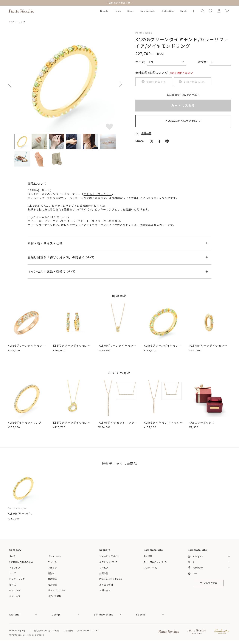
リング (22, 22)
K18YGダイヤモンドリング (25, 422)
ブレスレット (55, 556)
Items (118, 11)
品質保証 (104, 573)
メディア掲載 (54, 596)
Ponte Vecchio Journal (111, 579)
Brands (104, 11)
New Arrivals (148, 11)
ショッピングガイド (109, 556)
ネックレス (15, 567)
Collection (168, 11)
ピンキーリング (17, 579)
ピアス (13, 585)
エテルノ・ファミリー (97, 194)
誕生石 (51, 573)
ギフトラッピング (108, 562)
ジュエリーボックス (202, 422)
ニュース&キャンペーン (155, 562)
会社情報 (148, 556)
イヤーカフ (15, 596)
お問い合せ (105, 590)
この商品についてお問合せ (183, 121)
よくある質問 (106, 585)
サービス (104, 567)
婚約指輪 (52, 579)
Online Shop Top (17, 630)
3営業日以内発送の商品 (21, 562)
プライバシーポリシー (87, 630)
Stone (131, 11)
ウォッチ (52, 567)
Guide (184, 11)
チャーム (52, 562)
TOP (12, 22)
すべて (12, 556)
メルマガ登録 (209, 583)
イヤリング (15, 590)
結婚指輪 (52, 585)
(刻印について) (159, 72)
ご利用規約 (68, 630)
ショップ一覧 (150, 567)
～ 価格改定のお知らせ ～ (119, 3)
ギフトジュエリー (57, 590)
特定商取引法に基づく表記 (46, 630)
